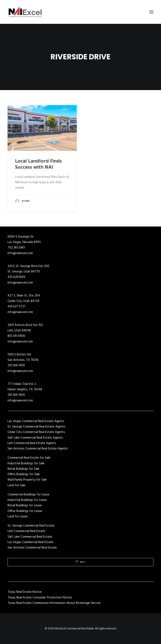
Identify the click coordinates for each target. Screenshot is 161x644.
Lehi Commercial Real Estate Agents (32, 443)
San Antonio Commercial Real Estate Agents (38, 449)
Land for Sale (16, 485)
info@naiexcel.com (20, 253)
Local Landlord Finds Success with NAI (38, 164)
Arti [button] (81, 562)
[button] (151, 12)
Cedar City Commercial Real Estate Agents (36, 432)
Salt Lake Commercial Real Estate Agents (35, 438)
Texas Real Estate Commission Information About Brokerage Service (54, 603)
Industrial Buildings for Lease (27, 500)
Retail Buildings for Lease (25, 505)
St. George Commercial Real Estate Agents (36, 427)
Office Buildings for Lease (25, 511)
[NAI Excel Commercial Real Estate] (25, 12)
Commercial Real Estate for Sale (29, 458)
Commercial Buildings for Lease (29, 495)
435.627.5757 (17, 307)
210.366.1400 (16, 365)
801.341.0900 (16, 336)
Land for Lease (18, 517)
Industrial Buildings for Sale (26, 463)
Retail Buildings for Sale (23, 469)
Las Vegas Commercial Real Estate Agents (36, 421)
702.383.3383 (16, 248)
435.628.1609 (16, 277)
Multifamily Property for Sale (27, 480)
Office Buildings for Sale (24, 474)
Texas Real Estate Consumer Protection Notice (40, 598)
